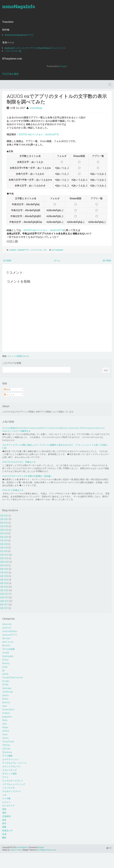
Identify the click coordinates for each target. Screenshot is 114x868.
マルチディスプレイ (12, 791)
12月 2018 (4, 555)
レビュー (6, 802)
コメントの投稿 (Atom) (18, 356)
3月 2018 (4, 587)
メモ (45, 250)
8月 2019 (4, 537)
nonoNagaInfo (19, 6)
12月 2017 (4, 594)
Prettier (6, 713)
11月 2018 (4, 558)
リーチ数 (6, 798)
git (3, 670)
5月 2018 (4, 580)
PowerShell (8, 709)
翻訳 (4, 838)
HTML (5, 685)
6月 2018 (4, 576)
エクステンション (11, 759)
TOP (109, 848)
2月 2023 (4, 519)
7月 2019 (4, 540)
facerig (6, 663)
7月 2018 (4, 572)
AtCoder (6, 638)
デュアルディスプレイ (13, 781)
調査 (4, 827)
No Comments (58, 250)
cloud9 (6, 653)
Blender (6, 645)
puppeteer (7, 717)
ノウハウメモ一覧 (13, 51)
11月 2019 (4, 526)
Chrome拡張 (8, 649)
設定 (4, 820)
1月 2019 (4, 551)
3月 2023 (4, 516)
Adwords (7, 624)
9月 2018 (4, 565)
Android (13, 250)
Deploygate (8, 656)
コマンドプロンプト (12, 766)
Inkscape (7, 688)
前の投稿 (107, 260)
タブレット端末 (9, 773)
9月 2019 (4, 533)
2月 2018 (4, 590)
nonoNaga (36, 108)
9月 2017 (4, 604)
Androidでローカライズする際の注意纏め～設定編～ (27, 476)
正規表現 (6, 816)
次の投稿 (7, 260)
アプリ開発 (7, 756)
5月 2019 (4, 544)
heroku (6, 681)
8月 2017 (4, 608)
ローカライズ (8, 806)
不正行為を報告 (11, 74)
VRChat (6, 745)
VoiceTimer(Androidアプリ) (19, 35)
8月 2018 (4, 569)
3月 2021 (4, 523)
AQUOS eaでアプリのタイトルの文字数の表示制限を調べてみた (57, 99)
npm (5, 706)
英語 (4, 809)
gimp (5, 667)
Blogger (63, 66)
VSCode (6, 749)
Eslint (5, 660)
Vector (5, 738)
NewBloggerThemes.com (47, 850)
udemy (6, 731)
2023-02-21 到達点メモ (13, 490)
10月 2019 (4, 530)
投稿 (7, 389)
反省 (4, 834)
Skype (5, 727)
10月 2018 (4, 562)
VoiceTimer (8, 741)
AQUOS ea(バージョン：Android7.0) (39, 134)
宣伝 (4, 823)
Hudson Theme (16, 850)
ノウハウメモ (36, 250)
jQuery (5, 695)
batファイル (8, 642)
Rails (5, 720)
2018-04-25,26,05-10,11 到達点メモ (19, 462)
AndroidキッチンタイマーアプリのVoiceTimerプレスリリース (35, 48)
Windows (7, 752)
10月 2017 (4, 601)
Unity (5, 734)
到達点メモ (7, 830)
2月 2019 (4, 548)
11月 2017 (4, 597)
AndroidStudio (10, 631)
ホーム (57, 260)
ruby (4, 724)
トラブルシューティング (14, 784)
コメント (9, 395)
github (5, 674)
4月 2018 (4, 583)
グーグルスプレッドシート (15, 763)
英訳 (4, 813)
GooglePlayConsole (13, 677)
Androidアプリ (23, 250)
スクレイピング (9, 770)
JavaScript (8, 692)
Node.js (6, 702)
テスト (5, 777)
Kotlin (5, 699)
